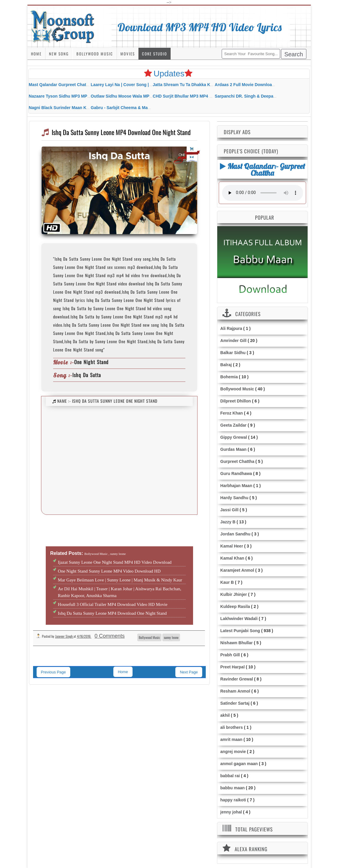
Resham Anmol (235, 691)
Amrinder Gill (233, 341)
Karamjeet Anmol (237, 570)
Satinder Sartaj (235, 703)
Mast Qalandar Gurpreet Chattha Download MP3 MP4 (81, 85)
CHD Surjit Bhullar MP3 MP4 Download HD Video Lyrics (207, 96)
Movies (128, 54)
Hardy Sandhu (234, 498)
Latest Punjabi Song (240, 631)
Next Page (189, 672)
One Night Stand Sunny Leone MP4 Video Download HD (109, 571)
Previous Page (54, 672)
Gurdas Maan (233, 449)
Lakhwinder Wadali (239, 619)
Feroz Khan (231, 413)
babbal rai (230, 776)
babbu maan (232, 788)
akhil (225, 715)
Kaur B (227, 582)
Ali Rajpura (231, 328)
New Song (59, 54)
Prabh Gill (230, 655)
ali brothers (231, 727)
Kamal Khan (232, 558)
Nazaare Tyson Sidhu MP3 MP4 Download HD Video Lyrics (86, 96)
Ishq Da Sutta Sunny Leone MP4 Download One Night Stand (112, 613)
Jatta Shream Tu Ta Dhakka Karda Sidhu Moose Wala (204, 85)
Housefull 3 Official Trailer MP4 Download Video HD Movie (113, 604)
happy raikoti (233, 800)
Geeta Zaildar (233, 425)
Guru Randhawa (236, 474)
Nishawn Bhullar (236, 643)
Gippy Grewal (234, 437)
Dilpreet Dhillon (235, 401)
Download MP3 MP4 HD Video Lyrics (200, 27)
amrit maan (231, 739)
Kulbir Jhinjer (234, 594)
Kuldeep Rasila (235, 606)
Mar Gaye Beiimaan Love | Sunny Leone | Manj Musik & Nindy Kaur (120, 580)
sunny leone (171, 637)
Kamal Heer (232, 546)
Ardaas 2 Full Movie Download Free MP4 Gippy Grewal (268, 85)
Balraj (226, 365)
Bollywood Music (95, 54)
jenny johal (231, 812)
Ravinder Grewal (237, 679)
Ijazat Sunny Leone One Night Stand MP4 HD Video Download (115, 562)
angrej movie (233, 752)
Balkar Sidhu (233, 353)
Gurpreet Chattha (237, 461)
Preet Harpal (232, 667)
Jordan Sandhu (235, 534)
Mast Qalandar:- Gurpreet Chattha (262, 169)
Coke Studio (155, 54)
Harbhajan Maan (236, 486)
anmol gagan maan (239, 764)
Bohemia (229, 377)
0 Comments (110, 636)
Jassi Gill (229, 510)
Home (36, 54)
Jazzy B (228, 522)
